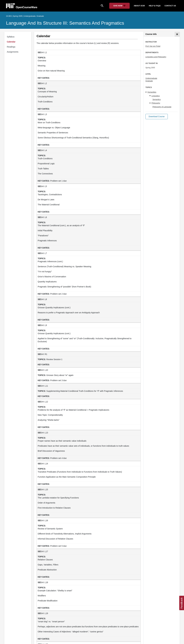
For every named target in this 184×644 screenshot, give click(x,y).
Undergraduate (151, 78)
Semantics (157, 99)
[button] (157, 117)
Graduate (149, 81)
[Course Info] (177, 34)
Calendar (11, 42)
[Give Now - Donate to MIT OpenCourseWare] (120, 6)
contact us (170, 6)
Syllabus (11, 37)
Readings (11, 47)
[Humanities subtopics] (146, 92)
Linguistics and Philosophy (156, 57)
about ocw (139, 6)
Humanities (152, 92)
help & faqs (155, 6)
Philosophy (156, 103)
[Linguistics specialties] (150, 96)
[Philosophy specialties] (150, 103)
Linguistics (156, 96)
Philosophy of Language (162, 107)
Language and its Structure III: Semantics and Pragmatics (65, 23)
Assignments (13, 52)
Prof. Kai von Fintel (153, 46)
